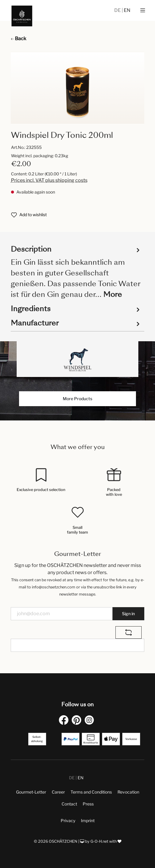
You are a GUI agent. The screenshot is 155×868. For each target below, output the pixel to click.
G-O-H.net (99, 841)
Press (88, 804)
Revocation (128, 792)
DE (118, 10)
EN (127, 10)
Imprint (88, 821)
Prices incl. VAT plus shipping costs (49, 180)
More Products (77, 399)
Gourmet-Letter (31, 792)
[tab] (76, 271)
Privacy (68, 821)
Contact (69, 804)
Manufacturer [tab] (76, 323)
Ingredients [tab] (76, 309)
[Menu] (143, 10)
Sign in (128, 614)
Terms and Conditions (91, 792)
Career (58, 792)
